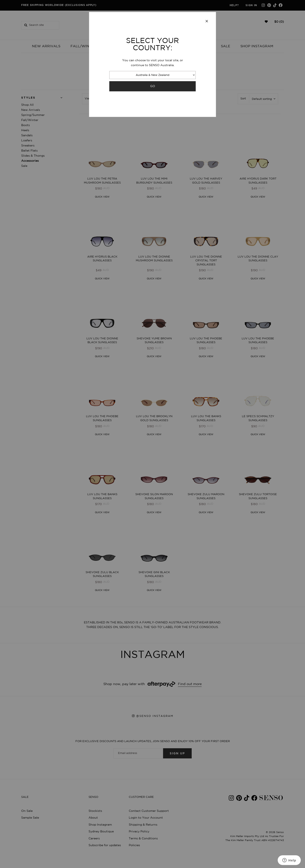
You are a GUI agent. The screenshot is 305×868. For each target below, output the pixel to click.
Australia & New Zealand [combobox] (153, 75)
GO (153, 86)
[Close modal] (207, 21)
